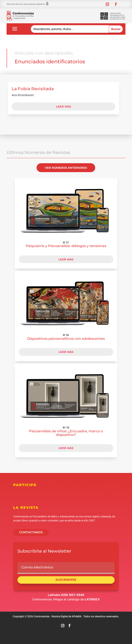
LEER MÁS (66, 259)
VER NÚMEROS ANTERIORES (66, 168)
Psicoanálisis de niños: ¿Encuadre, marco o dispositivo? (66, 433)
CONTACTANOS (31, 532)
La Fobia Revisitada (33, 89)
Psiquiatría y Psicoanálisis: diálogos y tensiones (66, 246)
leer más (64, 106)
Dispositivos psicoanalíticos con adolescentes (66, 339)
